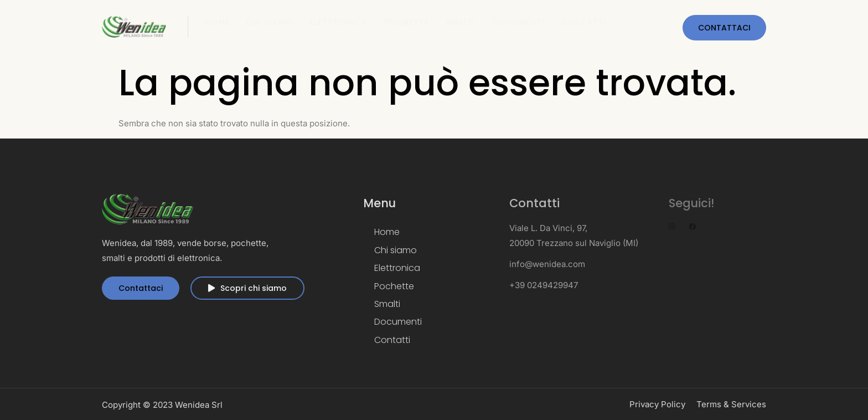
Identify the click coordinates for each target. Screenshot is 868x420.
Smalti (461, 22)
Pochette (407, 22)
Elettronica (339, 22)
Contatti (584, 22)
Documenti (519, 22)
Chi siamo (270, 22)
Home (217, 22)
